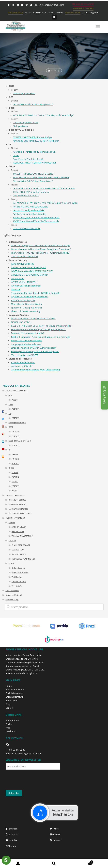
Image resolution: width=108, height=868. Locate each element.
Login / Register (90, 13)
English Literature (14, 697)
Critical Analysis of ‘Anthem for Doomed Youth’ (36, 218)
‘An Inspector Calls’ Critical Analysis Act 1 (33, 104)
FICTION (15, 432)
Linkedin (55, 834)
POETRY (15, 409)
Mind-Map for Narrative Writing (27, 304)
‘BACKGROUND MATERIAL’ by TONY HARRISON (36, 141)
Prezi (8, 728)
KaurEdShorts (83, 4)
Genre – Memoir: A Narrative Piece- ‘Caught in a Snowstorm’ (41, 249)
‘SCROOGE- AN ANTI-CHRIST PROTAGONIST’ (35, 163)
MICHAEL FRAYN (19, 554)
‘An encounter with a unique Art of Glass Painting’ (36, 370)
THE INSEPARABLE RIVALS (26, 196)
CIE (10, 414)
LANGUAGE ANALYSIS (18, 509)
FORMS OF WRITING (17, 504)
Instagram (12, 834)
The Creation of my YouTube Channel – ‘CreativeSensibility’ (40, 253)
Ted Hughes (17, 577)
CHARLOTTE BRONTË (21, 545)
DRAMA (15, 454)
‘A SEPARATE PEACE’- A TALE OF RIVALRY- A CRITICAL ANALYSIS (44, 188)
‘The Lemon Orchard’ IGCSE (27, 228)
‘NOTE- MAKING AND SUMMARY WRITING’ (32, 271)
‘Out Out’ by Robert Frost (26, 122)
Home (54, 71)
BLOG (28, 13)
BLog (8, 704)
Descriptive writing (17, 423)
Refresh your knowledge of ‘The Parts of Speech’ (35, 351)
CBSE (11, 404)
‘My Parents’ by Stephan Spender (30, 214)
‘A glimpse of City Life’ (22, 366)
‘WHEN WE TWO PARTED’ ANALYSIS (31, 207)
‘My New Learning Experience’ (26, 286)
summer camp (12, 600)
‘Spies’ (16, 155)
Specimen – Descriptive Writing (26, 308)
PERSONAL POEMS (20, 572)
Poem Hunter (12, 720)
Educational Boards (15, 689)
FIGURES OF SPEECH (21, 322)
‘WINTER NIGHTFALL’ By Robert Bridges (33, 137)
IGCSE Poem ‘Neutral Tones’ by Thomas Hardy (36, 221)
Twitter (55, 829)
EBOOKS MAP (73, 12)
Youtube (11, 840)
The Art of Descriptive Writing (26, 311)
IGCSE (35, 256)
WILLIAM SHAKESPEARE (22, 536)
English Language (14, 693)
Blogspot (11, 846)
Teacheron (11, 731)
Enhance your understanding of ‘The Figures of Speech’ (38, 329)
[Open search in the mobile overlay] (54, 607)
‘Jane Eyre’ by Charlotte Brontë (28, 159)
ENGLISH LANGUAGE (15, 495)
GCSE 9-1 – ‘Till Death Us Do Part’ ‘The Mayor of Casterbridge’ (43, 115)
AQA (11, 395)
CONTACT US (40, 13)
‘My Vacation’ (17, 278)
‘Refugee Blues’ (21, 126)
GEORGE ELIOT (18, 550)
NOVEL (15, 482)
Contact (9, 708)
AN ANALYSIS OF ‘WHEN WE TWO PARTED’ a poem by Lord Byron (45, 203)
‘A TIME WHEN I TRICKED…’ (24, 282)
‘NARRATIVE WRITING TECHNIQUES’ (29, 267)
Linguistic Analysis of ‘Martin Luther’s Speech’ (33, 348)
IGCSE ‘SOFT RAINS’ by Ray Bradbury (31, 192)
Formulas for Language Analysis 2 (28, 333)
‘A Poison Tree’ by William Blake (29, 210)
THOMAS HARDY (19, 581)
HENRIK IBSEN (18, 532)
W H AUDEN (17, 586)
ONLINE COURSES (83, 8)
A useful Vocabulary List (23, 362)
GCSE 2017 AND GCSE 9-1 (20, 441)
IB (9, 450)
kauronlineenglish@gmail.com (49, 5)
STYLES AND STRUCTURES (20, 513)
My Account (18, 863)
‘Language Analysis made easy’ (26, 344)
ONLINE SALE (15, 12)
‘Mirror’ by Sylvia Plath (24, 93)
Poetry (15, 400)
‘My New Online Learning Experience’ (29, 297)
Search (54, 863)
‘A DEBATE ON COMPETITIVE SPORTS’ (29, 275)
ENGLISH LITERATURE (15, 518)
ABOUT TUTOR (56, 13)
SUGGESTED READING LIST (23, 559)
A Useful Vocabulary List (23, 300)
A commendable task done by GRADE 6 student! (35, 293)
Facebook (12, 829)
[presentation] (31, 780)
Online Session (18, 568)
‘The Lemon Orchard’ (21, 256)
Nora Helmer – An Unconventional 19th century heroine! (41, 177)
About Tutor (12, 701)
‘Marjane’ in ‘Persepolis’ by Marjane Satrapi (34, 152)
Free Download (12, 591)
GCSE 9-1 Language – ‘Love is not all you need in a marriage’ (41, 245)
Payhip (9, 724)
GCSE (11, 427)
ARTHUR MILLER (19, 527)
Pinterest (56, 840)
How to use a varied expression (27, 341)
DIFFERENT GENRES (17, 500)
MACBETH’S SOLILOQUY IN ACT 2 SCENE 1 (34, 174)
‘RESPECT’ (16, 289)
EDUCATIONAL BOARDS (16, 391)
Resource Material (14, 595)
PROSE (15, 491)
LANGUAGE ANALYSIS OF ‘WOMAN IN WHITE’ (33, 319)
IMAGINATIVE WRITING (22, 264)
